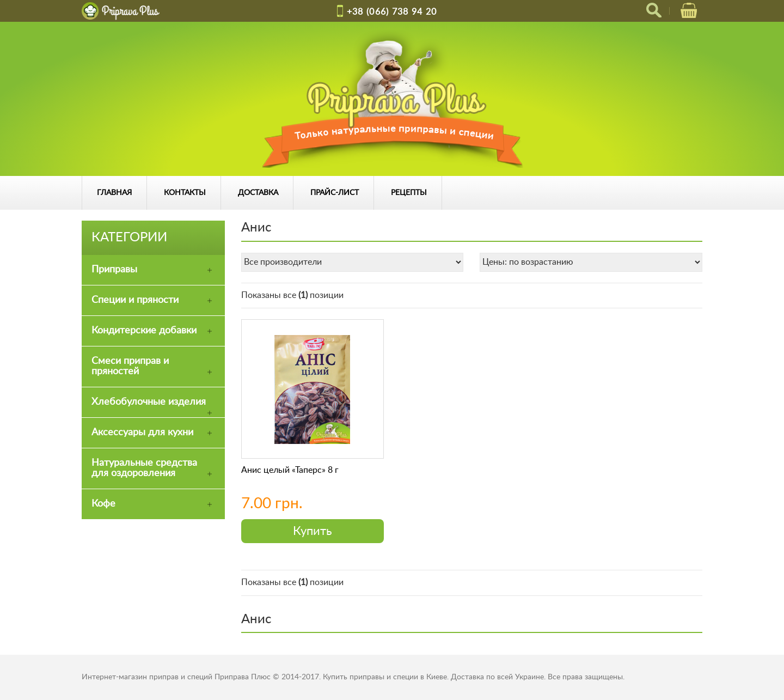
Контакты (185, 193)
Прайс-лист (335, 193)
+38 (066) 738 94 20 (392, 12)
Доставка (258, 193)
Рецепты (409, 193)
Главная (114, 193)
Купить (313, 531)
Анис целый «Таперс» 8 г (290, 470)
